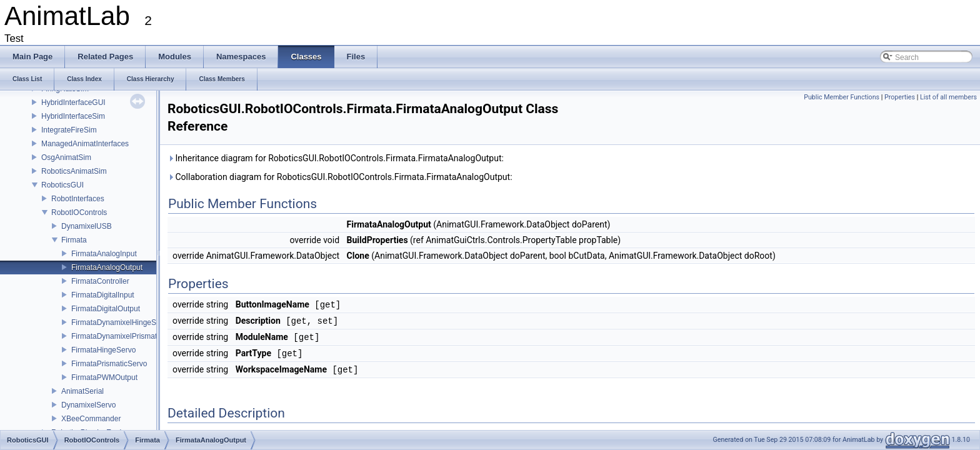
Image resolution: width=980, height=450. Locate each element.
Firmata (74, 240)
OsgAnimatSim (66, 157)
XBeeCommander (91, 419)
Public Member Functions (842, 97)
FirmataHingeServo (103, 350)
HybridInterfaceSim (73, 116)
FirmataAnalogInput (104, 254)
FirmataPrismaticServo (109, 364)
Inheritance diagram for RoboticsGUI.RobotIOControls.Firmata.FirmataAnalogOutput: (336, 158)
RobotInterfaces (78, 199)
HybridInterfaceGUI (73, 102)
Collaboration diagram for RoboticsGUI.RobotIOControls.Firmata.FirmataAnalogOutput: (340, 177)
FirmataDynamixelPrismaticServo (127, 336)
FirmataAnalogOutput (107, 267)
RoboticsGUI (62, 185)
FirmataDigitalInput (103, 295)
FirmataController (100, 281)
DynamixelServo (88, 405)
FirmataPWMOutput (104, 377)
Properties (900, 97)
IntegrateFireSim (69, 130)
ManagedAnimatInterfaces (85, 144)
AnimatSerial (82, 391)
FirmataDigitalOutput (106, 309)
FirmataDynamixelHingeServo (121, 322)
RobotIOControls (79, 212)
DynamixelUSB (87, 226)
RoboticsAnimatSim (74, 171)
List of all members (948, 97)
